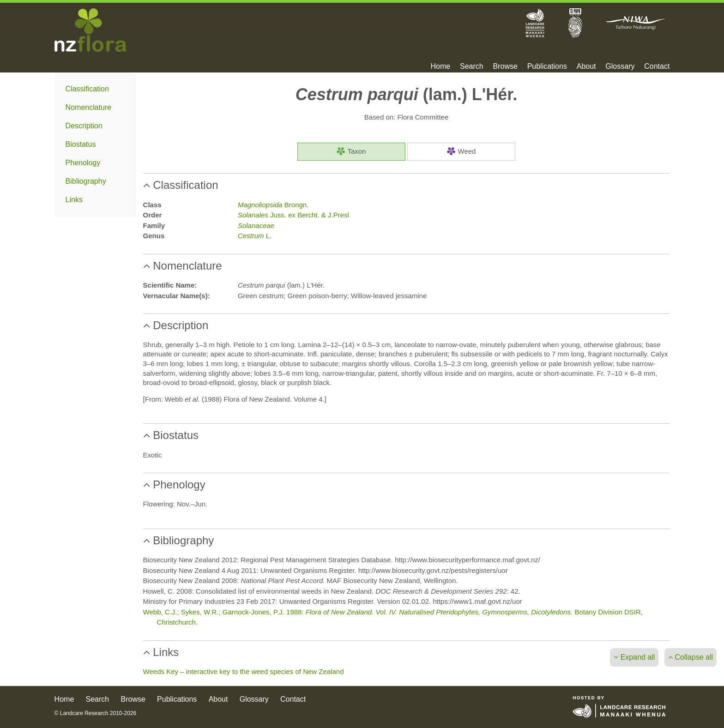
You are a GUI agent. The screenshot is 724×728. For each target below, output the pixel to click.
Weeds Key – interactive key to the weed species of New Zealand (244, 671)
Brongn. (273, 205)
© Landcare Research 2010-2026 (96, 713)
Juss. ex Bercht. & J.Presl (293, 215)
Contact (657, 66)
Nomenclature (89, 107)
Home (441, 66)
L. (255, 236)
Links (74, 200)
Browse (505, 66)
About (586, 66)
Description (84, 126)
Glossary (620, 66)
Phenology (83, 163)
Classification (87, 89)
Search (472, 66)
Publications (547, 66)
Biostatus (81, 144)
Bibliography (86, 181)
